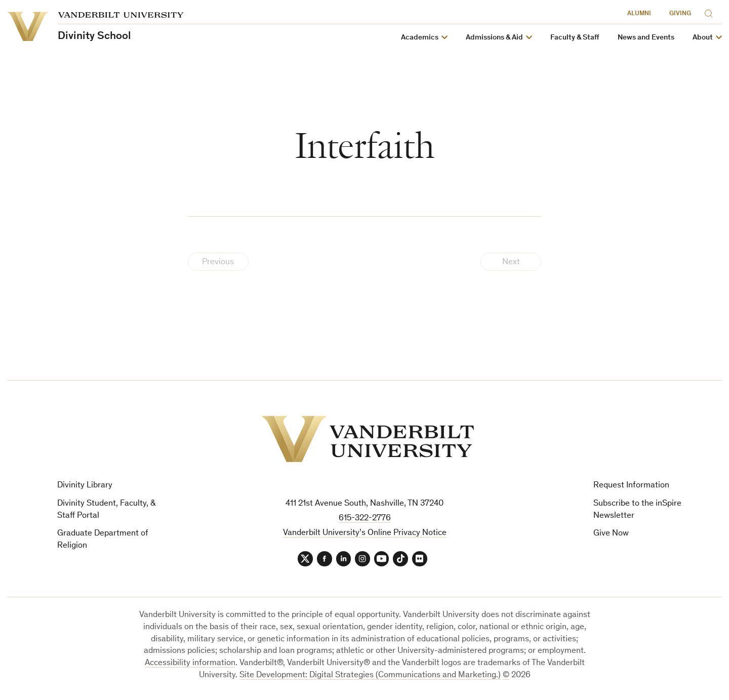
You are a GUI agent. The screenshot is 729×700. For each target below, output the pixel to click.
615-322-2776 (365, 519)
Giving (680, 14)
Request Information (631, 486)
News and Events (646, 38)
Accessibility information (190, 664)
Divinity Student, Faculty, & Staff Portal (107, 510)
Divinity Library (85, 486)
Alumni (639, 14)
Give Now (611, 534)
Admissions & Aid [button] (494, 38)
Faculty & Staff (575, 38)
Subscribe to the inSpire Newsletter (637, 510)
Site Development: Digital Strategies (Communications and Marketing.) (370, 675)
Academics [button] (420, 38)
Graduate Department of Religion (103, 540)
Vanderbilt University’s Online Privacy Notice (365, 533)
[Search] (711, 12)
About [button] (703, 38)
